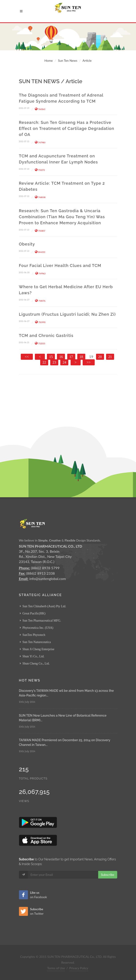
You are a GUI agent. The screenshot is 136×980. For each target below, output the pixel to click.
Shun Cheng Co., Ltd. (36, 664)
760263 (40, 109)
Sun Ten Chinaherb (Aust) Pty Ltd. (44, 606)
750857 (40, 231)
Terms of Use (56, 968)
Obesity (27, 244)
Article (87, 60)
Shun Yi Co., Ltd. (33, 656)
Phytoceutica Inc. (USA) (38, 628)
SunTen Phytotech (34, 635)
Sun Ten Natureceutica (37, 642)
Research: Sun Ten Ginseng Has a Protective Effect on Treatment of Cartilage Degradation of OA (67, 128)
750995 (40, 322)
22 (44, 362)
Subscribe (108, 875)
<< (27, 357)
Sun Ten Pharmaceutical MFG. (42, 621)
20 (100, 357)
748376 (40, 301)
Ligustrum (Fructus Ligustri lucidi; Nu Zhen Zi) (67, 314)
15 (51, 357)
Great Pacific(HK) (34, 613)
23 (54, 362)
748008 (40, 197)
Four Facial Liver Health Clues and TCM (60, 266)
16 (61, 357)
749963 (40, 274)
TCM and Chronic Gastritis (46, 335)
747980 (40, 143)
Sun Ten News (68, 60)
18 (81, 357)
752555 (40, 344)
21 (110, 357)
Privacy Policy (79, 968)
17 (71, 357)
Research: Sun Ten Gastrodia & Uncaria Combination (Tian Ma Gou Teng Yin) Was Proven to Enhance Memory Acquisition (62, 217)
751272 (40, 170)
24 (64, 362)
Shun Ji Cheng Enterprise (39, 649)
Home (49, 60)
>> (89, 362)
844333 (40, 252)
